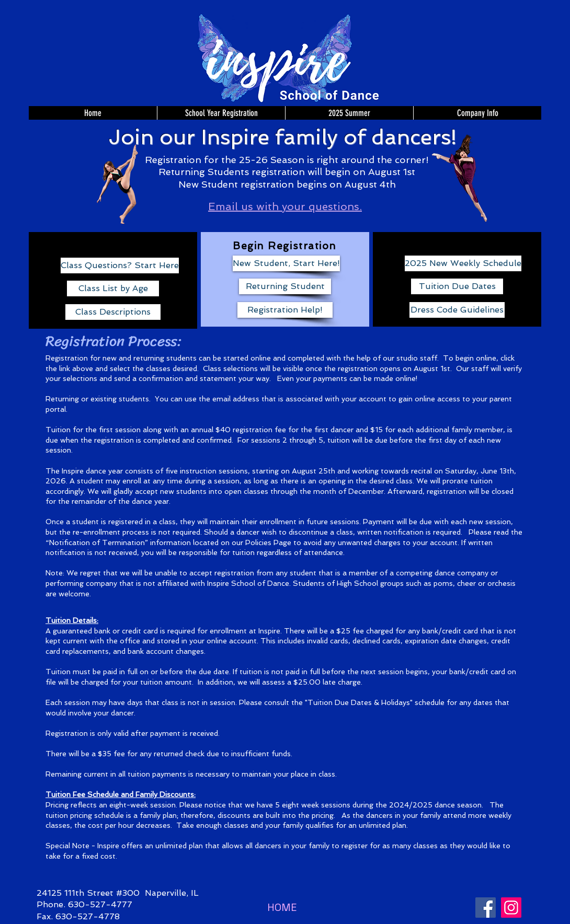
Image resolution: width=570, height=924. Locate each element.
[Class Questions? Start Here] (120, 265)
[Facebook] (486, 908)
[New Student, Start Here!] (286, 263)
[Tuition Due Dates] (457, 286)
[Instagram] (511, 908)
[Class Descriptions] (113, 312)
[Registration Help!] (285, 310)
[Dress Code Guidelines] (457, 310)
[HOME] (282, 907)
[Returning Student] (285, 286)
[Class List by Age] (113, 288)
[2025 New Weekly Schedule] (463, 263)
